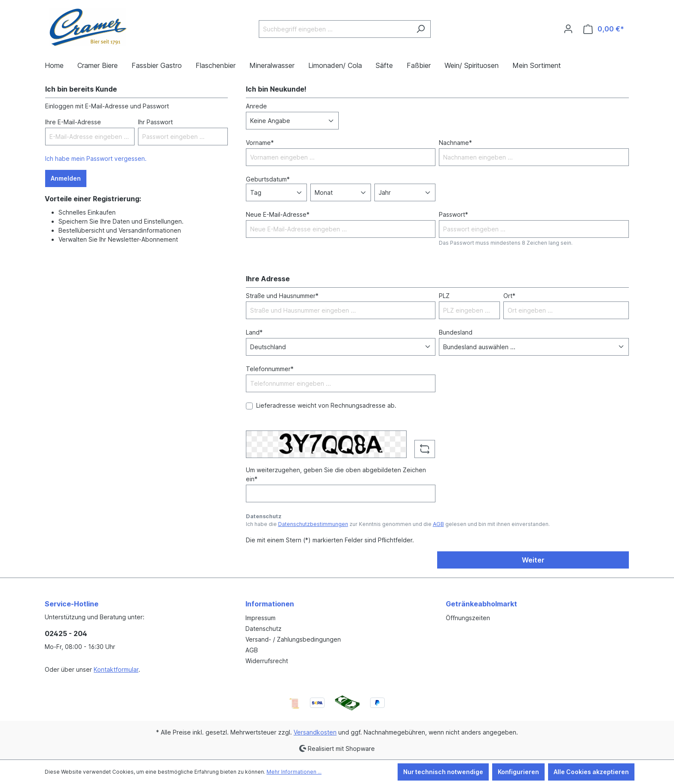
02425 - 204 (66, 633)
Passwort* (453, 214)
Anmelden (66, 178)
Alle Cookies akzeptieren (591, 772)
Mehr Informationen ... (294, 772)
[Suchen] (421, 29)
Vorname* (260, 143)
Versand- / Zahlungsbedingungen (293, 639)
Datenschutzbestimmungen (313, 524)
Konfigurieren (518, 772)
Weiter (533, 560)
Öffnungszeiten (468, 618)
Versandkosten (315, 732)
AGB (438, 524)
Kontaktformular (116, 669)
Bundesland (456, 332)
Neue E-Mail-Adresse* (278, 214)
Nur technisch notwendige (443, 772)
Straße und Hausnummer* (282, 296)
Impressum (260, 618)
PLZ (444, 296)
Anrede (256, 106)
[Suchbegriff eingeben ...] (335, 29)
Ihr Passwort (155, 122)
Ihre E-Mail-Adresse (73, 122)
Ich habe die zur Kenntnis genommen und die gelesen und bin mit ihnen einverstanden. (398, 524)
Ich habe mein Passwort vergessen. (96, 158)
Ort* (509, 296)
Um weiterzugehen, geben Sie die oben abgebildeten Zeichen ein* (336, 474)
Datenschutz (263, 629)
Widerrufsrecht (267, 661)
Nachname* (455, 143)
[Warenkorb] (604, 29)
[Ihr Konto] (568, 29)
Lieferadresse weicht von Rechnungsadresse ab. (326, 405)
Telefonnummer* (270, 369)
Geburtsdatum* (268, 179)
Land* (254, 332)
